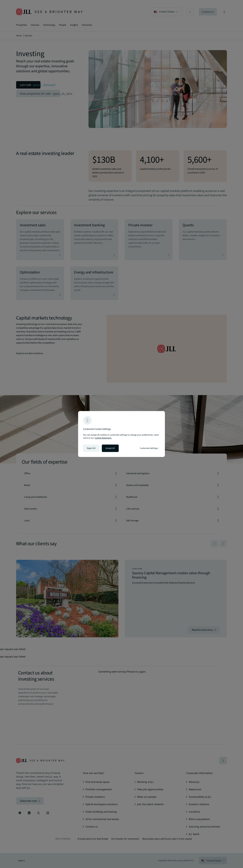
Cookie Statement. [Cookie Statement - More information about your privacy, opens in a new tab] (103, 438)
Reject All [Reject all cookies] (91, 448)
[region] (122, 434)
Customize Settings (149, 448)
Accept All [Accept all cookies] (110, 448)
